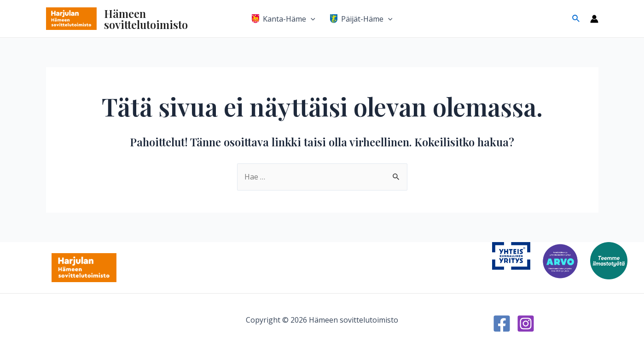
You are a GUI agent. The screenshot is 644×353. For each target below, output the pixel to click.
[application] (311, 19)
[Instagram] (526, 324)
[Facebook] (502, 324)
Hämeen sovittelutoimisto (146, 19)
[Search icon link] (576, 19)
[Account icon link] (594, 19)
